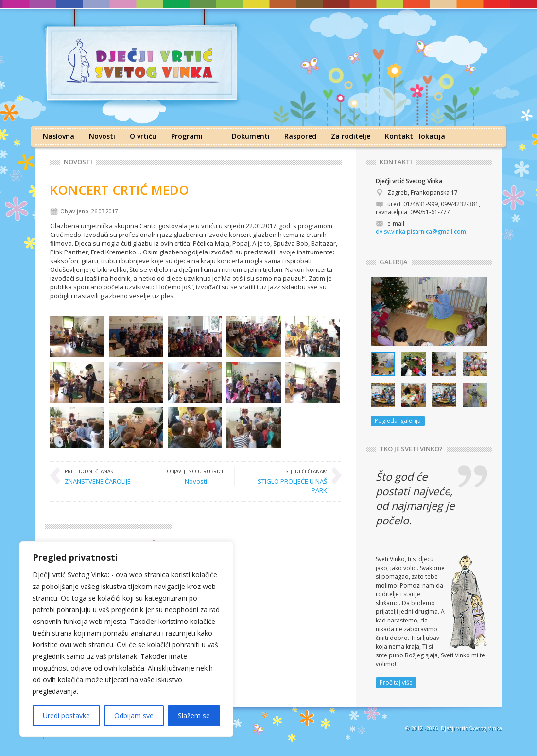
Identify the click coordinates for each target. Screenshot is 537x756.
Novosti (102, 136)
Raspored (300, 136)
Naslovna (59, 136)
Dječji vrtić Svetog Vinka (471, 728)
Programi (187, 136)
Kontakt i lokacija (415, 136)
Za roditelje (351, 136)
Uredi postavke (66, 715)
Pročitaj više (396, 682)
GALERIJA (394, 262)
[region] (126, 639)
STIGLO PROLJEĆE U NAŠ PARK (286, 481)
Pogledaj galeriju (398, 421)
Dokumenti (251, 136)
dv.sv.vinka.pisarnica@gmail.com (421, 231)
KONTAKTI (396, 162)
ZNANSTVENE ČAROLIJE (98, 476)
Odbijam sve (134, 715)
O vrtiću (143, 136)
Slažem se (194, 715)
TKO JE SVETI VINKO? (411, 449)
